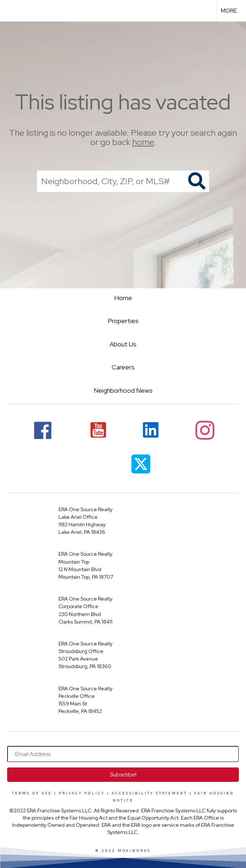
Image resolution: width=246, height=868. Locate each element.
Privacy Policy (82, 793)
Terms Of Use (32, 793)
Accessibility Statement (150, 793)
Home (123, 298)
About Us (123, 344)
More (229, 11)
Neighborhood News (123, 390)
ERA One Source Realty (85, 509)
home (143, 142)
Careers (123, 367)
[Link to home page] (9, 11)
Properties (123, 321)
